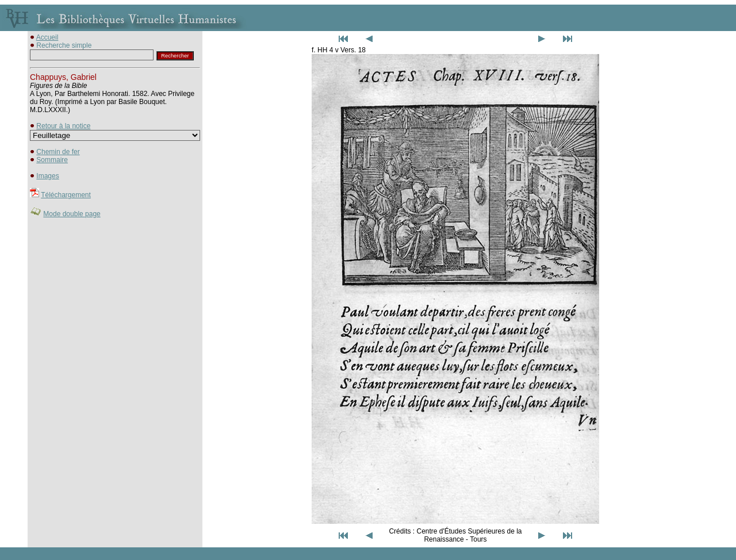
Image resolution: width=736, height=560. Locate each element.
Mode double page (72, 214)
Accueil (47, 37)
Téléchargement (66, 195)
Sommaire (52, 160)
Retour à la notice (63, 126)
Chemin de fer (58, 152)
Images (47, 176)
